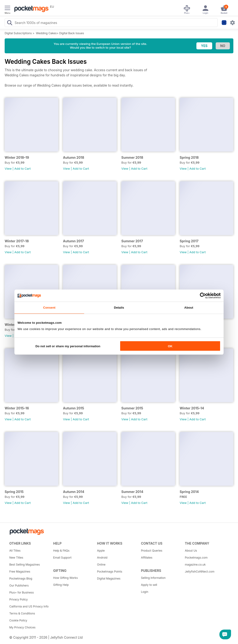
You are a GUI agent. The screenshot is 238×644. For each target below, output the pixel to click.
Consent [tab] (49, 308)
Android (102, 558)
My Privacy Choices (22, 627)
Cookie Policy (18, 620)
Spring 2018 (189, 157)
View (8, 169)
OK (170, 346)
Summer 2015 (132, 408)
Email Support (62, 558)
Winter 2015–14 (192, 408)
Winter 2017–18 (17, 241)
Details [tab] (119, 308)
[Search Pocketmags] (10, 23)
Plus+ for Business (21, 592)
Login (144, 592)
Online (101, 565)
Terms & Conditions (22, 613)
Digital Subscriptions (18, 33)
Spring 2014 (189, 492)
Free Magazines (20, 572)
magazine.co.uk (195, 565)
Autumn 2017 (73, 241)
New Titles (16, 558)
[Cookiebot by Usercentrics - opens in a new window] (200, 296)
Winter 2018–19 (17, 157)
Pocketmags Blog (21, 578)
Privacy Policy (18, 599)
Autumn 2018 (74, 157)
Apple (101, 551)
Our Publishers (19, 585)
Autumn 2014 (74, 492)
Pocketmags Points (110, 572)
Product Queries (152, 551)
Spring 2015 (14, 492)
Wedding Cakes (46, 33)
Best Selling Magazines (25, 565)
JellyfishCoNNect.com (200, 572)
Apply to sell (149, 585)
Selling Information (153, 578)
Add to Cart (23, 169)
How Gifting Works (66, 578)
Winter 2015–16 (17, 408)
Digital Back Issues (72, 33)
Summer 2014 (132, 492)
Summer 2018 (132, 157)
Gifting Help (61, 585)
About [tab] (189, 308)
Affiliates (147, 558)
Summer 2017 (132, 241)
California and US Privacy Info (29, 606)
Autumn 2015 (74, 408)
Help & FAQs (61, 551)
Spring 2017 (189, 241)
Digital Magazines (109, 578)
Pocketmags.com (196, 558)
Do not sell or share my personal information (68, 346)
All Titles (15, 551)
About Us (191, 551)
